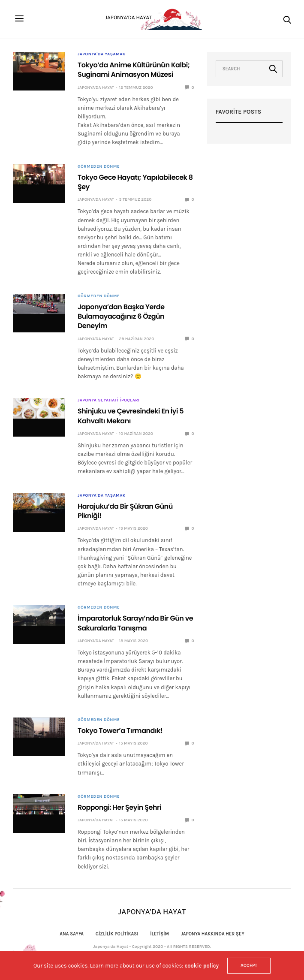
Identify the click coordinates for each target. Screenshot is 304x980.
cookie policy (202, 966)
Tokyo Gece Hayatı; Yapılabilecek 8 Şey (135, 182)
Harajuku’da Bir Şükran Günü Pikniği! (125, 511)
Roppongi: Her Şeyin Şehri (119, 807)
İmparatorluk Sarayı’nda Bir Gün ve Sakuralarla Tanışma (135, 623)
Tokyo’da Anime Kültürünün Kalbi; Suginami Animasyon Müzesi (134, 70)
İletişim (160, 934)
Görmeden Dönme (99, 166)
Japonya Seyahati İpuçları (109, 400)
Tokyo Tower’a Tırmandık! (120, 731)
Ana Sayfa (72, 934)
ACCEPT (249, 966)
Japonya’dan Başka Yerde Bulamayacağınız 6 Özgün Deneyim (121, 317)
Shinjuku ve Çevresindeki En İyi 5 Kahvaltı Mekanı (131, 416)
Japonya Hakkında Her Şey (213, 934)
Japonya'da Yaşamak (102, 54)
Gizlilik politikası (117, 934)
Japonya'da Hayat (96, 87)
